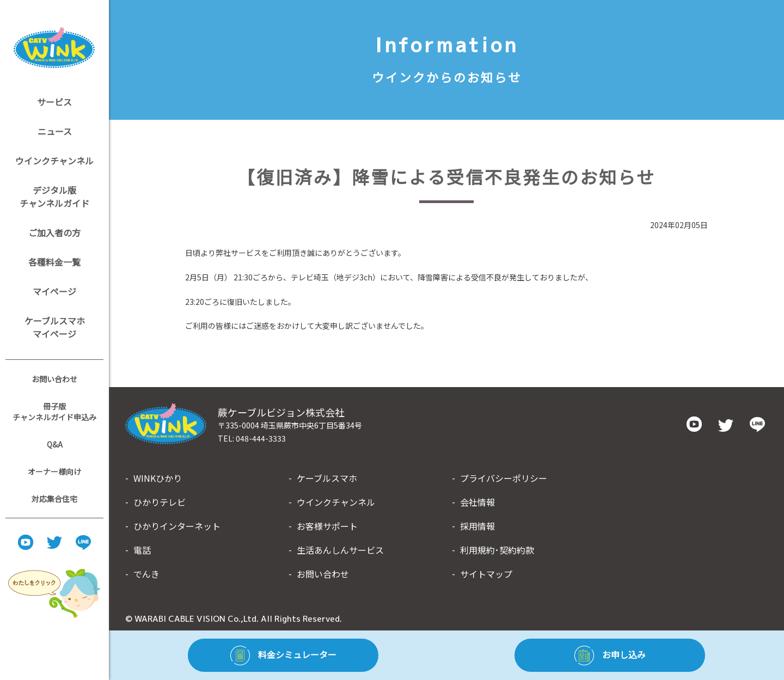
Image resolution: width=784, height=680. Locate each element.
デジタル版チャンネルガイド (54, 197)
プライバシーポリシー (504, 478)
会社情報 (477, 502)
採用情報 (477, 526)
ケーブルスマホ (327, 478)
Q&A (55, 444)
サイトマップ (486, 574)
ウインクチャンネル (54, 161)
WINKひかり (158, 478)
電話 (142, 550)
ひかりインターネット (177, 526)
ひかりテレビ (160, 502)
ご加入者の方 (54, 232)
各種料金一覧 (54, 262)
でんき (146, 574)
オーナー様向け (54, 471)
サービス (54, 102)
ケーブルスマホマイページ (55, 327)
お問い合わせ (54, 379)
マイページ (54, 291)
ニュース (55, 131)
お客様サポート (327, 526)
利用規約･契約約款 (497, 550)
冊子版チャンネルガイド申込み (54, 412)
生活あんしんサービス (340, 550)
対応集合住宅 (54, 499)
